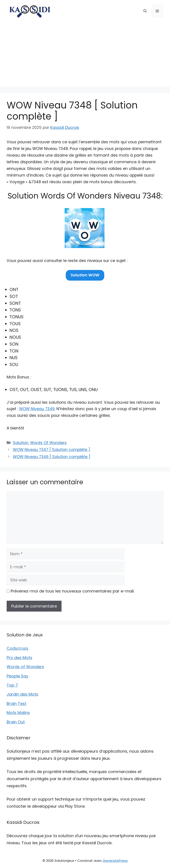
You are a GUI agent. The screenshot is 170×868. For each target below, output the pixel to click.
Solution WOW (85, 275)
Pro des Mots (19, 658)
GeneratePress (115, 861)
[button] (145, 11)
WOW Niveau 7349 (37, 409)
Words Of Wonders (48, 443)
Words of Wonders (25, 667)
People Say (17, 676)
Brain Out (16, 722)
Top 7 (12, 685)
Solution (21, 443)
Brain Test (16, 704)
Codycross (17, 648)
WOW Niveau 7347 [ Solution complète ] (51, 450)
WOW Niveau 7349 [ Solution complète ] (52, 457)
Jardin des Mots (22, 694)
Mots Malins (18, 713)
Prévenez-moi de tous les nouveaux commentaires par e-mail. (72, 591)
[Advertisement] (85, 55)
